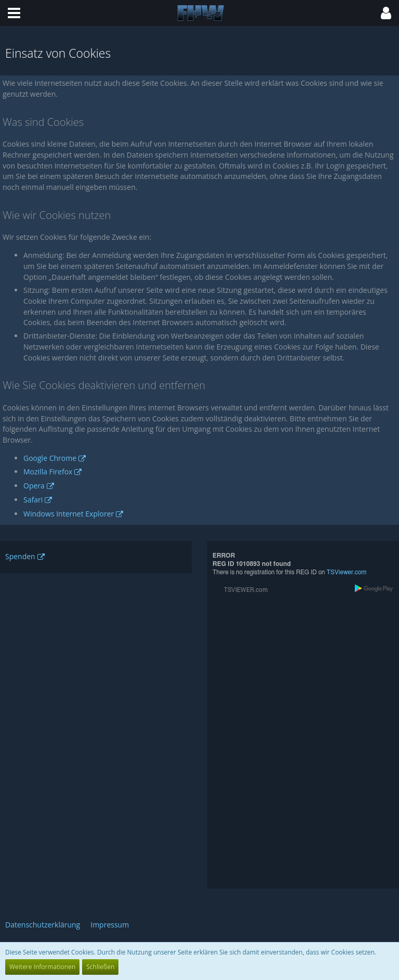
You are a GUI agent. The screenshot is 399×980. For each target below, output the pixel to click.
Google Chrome (50, 458)
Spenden (20, 556)
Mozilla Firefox (48, 472)
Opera (34, 486)
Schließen (100, 967)
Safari (33, 500)
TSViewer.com (347, 572)
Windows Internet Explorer (69, 514)
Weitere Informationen (42, 967)
